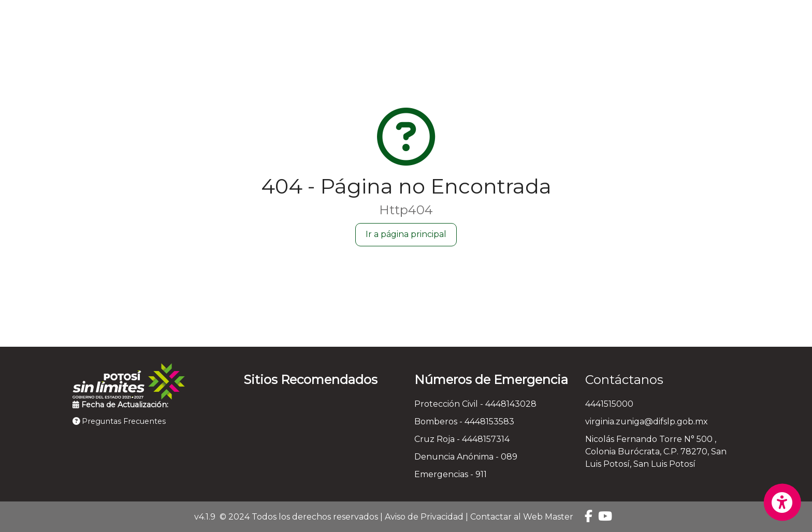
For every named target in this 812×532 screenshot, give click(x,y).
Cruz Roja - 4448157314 (462, 439)
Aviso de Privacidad (424, 517)
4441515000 (609, 404)
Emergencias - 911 (451, 474)
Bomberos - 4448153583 (464, 422)
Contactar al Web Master (522, 517)
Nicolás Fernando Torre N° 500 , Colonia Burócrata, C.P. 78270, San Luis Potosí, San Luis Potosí (656, 452)
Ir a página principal (406, 234)
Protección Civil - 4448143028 (475, 404)
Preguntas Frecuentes (119, 421)
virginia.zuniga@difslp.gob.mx (647, 422)
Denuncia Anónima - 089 (466, 457)
